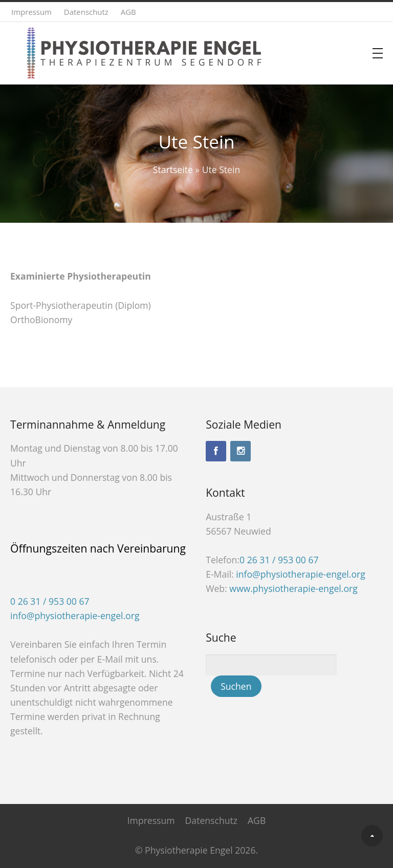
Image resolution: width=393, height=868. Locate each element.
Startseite (173, 170)
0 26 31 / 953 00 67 (50, 601)
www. (293, 588)
